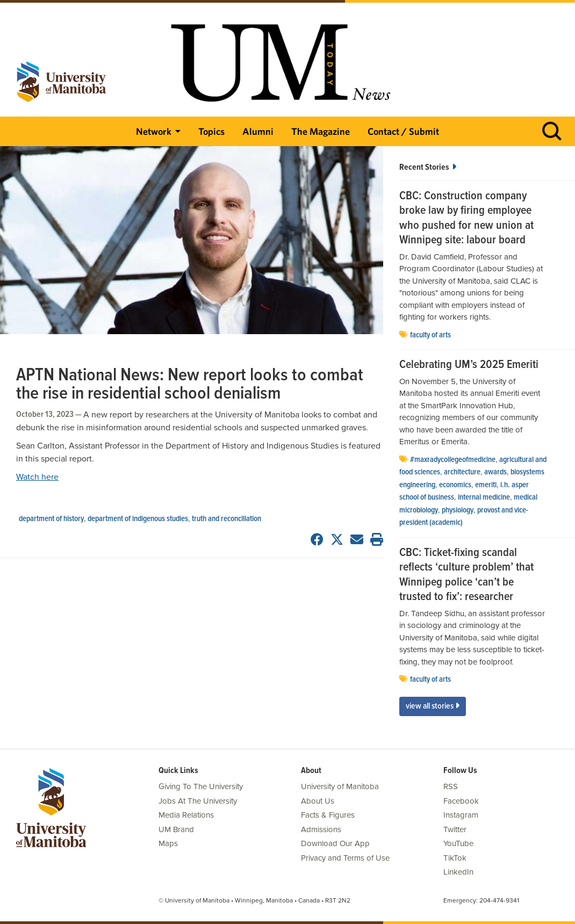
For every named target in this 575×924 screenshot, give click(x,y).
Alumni (258, 131)
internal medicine (484, 497)
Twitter (455, 829)
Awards (495, 472)
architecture (462, 472)
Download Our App (335, 843)
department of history (51, 519)
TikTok (455, 858)
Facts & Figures (328, 815)
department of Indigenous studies (138, 519)
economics (455, 485)
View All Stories (433, 706)
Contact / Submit (403, 131)
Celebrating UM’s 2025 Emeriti (469, 365)
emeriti (486, 485)
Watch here (37, 477)
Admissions (321, 829)
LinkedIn (458, 872)
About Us (318, 801)
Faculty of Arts (430, 335)
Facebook (461, 801)
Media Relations (186, 815)
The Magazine (321, 131)
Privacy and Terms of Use (345, 858)
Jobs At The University (198, 801)
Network (154, 131)
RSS (451, 786)
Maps (168, 843)
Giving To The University (201, 786)
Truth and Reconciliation (227, 519)
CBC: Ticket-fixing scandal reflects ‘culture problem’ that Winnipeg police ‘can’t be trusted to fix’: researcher (466, 575)
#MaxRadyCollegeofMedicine (453, 460)
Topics (211, 131)
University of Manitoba (340, 786)
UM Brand (176, 829)
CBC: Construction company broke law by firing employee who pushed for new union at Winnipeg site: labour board (466, 219)
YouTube (458, 843)
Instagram (461, 815)
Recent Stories (428, 167)
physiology (458, 510)
